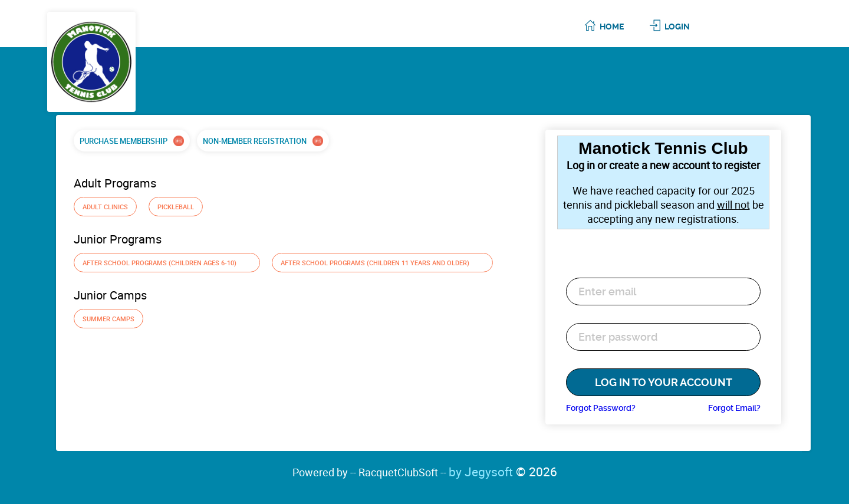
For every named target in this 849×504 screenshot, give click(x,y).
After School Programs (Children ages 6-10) (167, 263)
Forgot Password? (601, 408)
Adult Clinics (105, 207)
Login (677, 27)
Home (612, 27)
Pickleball (176, 207)
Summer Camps (108, 319)
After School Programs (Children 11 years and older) (382, 263)
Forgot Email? (734, 408)
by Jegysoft (503, 472)
